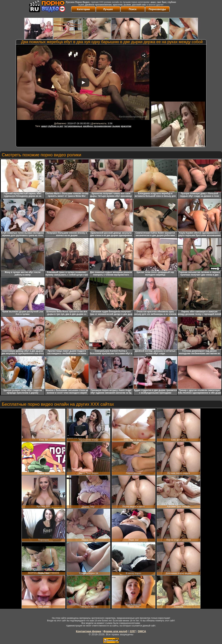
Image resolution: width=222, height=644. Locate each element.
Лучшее (108, 9)
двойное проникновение (97, 126)
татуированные (73, 126)
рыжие (116, 126)
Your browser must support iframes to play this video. (83, 83)
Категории (83, 9)
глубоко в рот (55, 126)
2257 (133, 631)
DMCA (142, 631)
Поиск (133, 9)
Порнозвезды (157, 9)
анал (44, 126)
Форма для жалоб (115, 631)
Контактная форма (89, 631)
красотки (126, 126)
